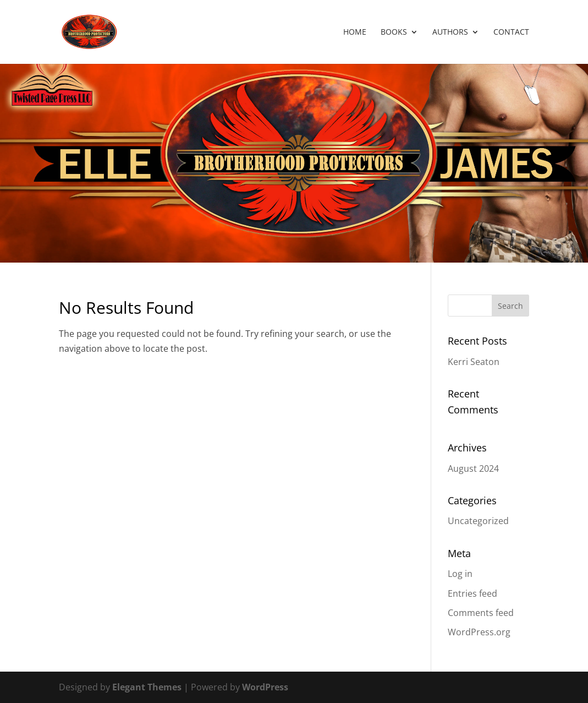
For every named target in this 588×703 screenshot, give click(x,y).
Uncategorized (478, 521)
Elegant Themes (147, 687)
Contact (511, 32)
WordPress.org (479, 632)
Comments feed (481, 613)
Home (355, 32)
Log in (460, 574)
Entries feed (472, 593)
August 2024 (473, 468)
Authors (450, 32)
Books (394, 32)
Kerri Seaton (474, 362)
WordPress (265, 687)
